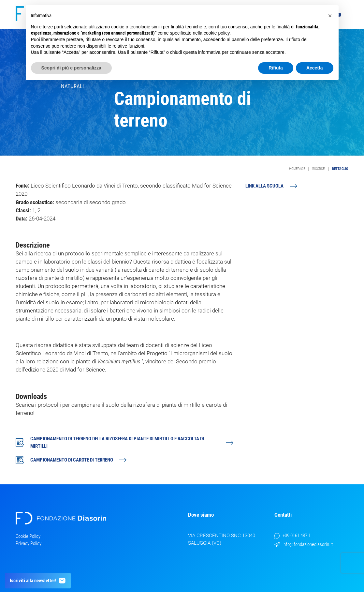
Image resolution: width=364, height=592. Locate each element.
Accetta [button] (315, 68)
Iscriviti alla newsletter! (38, 581)
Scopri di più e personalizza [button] (71, 68)
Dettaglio (340, 169)
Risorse (318, 169)
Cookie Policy (28, 536)
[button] (330, 16)
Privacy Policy (29, 543)
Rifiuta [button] (276, 68)
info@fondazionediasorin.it (304, 544)
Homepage (297, 169)
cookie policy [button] (217, 33)
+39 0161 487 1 (293, 536)
